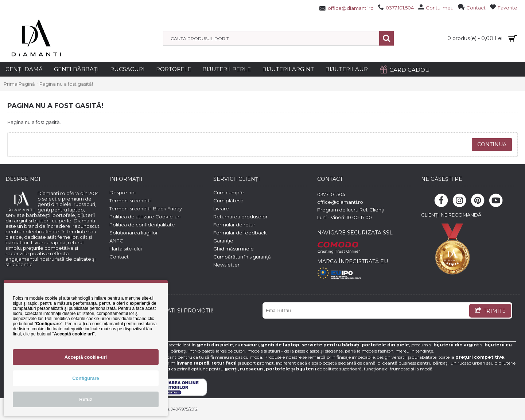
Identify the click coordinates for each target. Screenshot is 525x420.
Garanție (223, 241)
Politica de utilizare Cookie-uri (145, 217)
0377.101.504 (331, 194)
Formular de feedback (240, 233)
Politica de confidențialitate (142, 225)
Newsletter (226, 265)
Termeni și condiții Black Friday (146, 209)
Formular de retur (234, 225)
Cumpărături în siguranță (242, 257)
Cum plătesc (228, 201)
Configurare (86, 378)
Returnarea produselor (240, 217)
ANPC (116, 241)
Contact (119, 257)
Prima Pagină (19, 84)
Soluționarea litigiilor (134, 233)
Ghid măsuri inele (234, 249)
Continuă (492, 144)
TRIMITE (490, 311)
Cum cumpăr (229, 192)
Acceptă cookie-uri (86, 357)
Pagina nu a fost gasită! (66, 84)
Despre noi (122, 192)
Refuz (85, 399)
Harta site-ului (126, 249)
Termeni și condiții (131, 201)
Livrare (221, 209)
